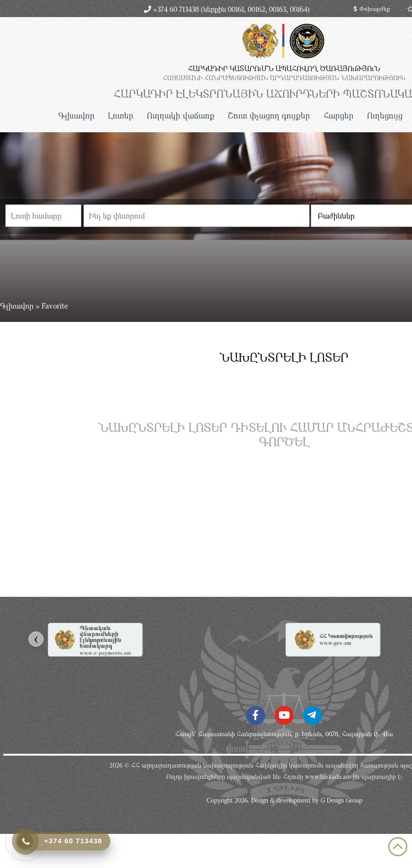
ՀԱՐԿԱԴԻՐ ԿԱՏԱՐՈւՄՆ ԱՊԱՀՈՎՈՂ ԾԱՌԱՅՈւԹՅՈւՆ (284, 68)
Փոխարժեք (372, 9)
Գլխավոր (76, 115)
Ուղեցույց (385, 115)
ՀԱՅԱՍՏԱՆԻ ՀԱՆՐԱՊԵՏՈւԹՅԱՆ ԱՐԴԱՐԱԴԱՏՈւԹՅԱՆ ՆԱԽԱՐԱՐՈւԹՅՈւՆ (284, 78)
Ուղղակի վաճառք (181, 115)
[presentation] (36, 639)
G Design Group (341, 800)
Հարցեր (339, 115)
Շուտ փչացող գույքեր (269, 115)
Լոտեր (121, 115)
